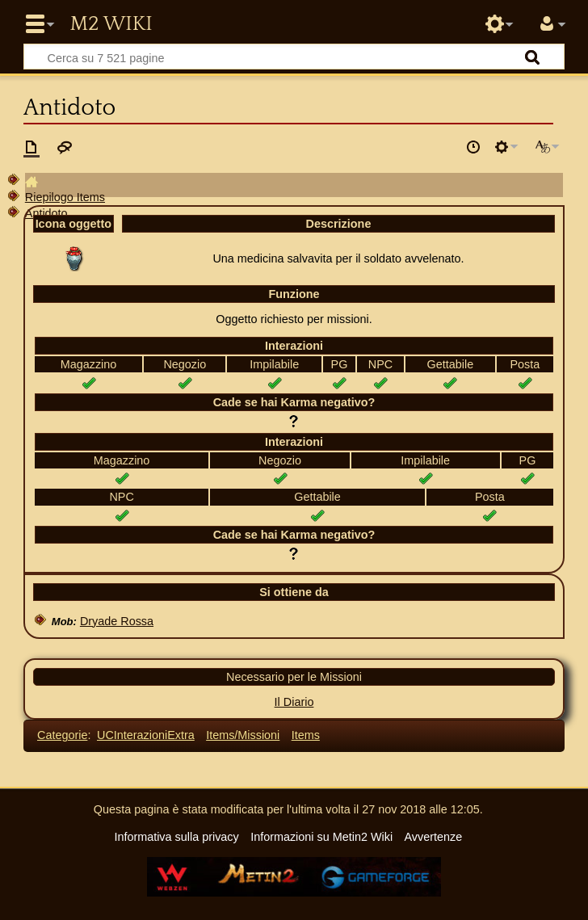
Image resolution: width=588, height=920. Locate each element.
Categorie (62, 735)
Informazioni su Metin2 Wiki (321, 837)
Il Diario (294, 702)
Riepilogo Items (65, 197)
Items (306, 735)
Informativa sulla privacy (176, 837)
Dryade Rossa (117, 621)
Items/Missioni (243, 735)
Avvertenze (433, 837)
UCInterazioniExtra (146, 735)
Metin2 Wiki (111, 24)
